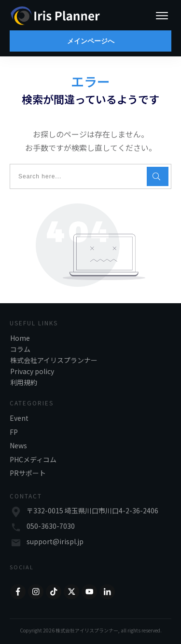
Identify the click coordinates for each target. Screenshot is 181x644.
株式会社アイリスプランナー (54, 360)
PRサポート (28, 473)
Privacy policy (32, 371)
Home (20, 338)
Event (19, 418)
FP (14, 432)
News (18, 445)
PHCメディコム (33, 459)
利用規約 (24, 382)
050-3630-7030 (51, 526)
